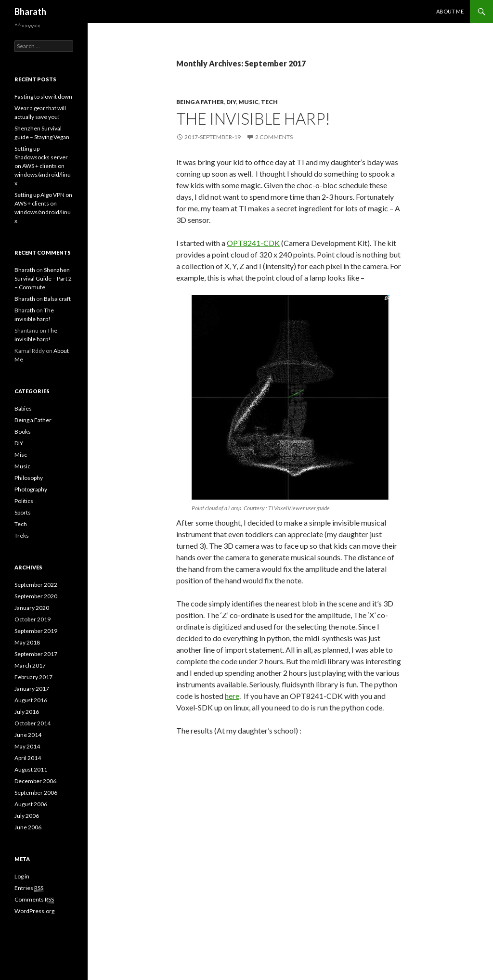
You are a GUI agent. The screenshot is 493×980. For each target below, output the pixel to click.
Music (248, 102)
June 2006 (28, 827)
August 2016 (31, 700)
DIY (231, 102)
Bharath (30, 12)
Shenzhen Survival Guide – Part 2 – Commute (43, 278)
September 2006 (36, 793)
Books (23, 432)
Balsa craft (57, 299)
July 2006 (27, 816)
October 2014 (32, 723)
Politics (24, 501)
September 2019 (36, 631)
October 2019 (32, 619)
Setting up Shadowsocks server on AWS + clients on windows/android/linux (43, 166)
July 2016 (27, 712)
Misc (21, 455)
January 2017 (32, 689)
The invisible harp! (253, 118)
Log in (22, 876)
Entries (29, 888)
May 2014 (27, 746)
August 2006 (31, 804)
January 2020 (32, 608)
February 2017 (33, 677)
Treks (22, 535)
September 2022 (36, 585)
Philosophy (29, 478)
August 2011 (31, 769)
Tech (269, 102)
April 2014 (28, 758)
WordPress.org (34, 911)
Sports (23, 512)
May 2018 (27, 642)
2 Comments (274, 137)
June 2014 (28, 735)
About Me (450, 11)
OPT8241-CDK (253, 243)
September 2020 (36, 596)
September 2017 (36, 654)
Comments (34, 900)
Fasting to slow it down (43, 97)
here (232, 696)
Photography (31, 489)
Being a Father (200, 102)
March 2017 (30, 665)
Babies (23, 408)
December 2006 (35, 781)
